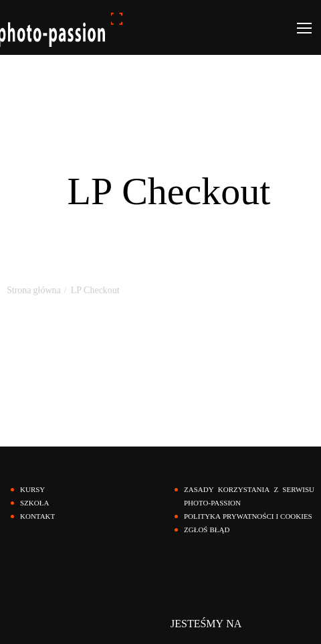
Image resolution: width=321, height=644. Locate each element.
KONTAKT (37, 516)
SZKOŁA (34, 503)
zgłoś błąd (207, 530)
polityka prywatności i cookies (248, 516)
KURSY (32, 490)
